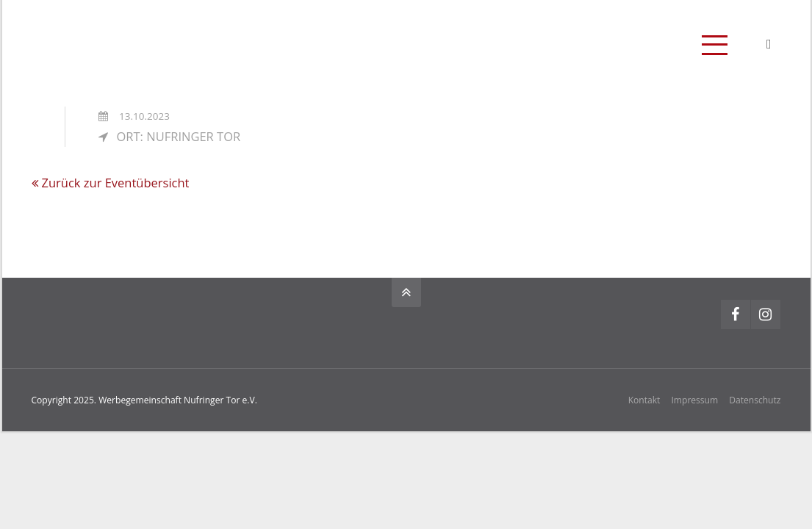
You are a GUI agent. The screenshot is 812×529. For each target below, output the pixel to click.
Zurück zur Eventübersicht (116, 183)
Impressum (694, 400)
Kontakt (644, 400)
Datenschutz (755, 400)
